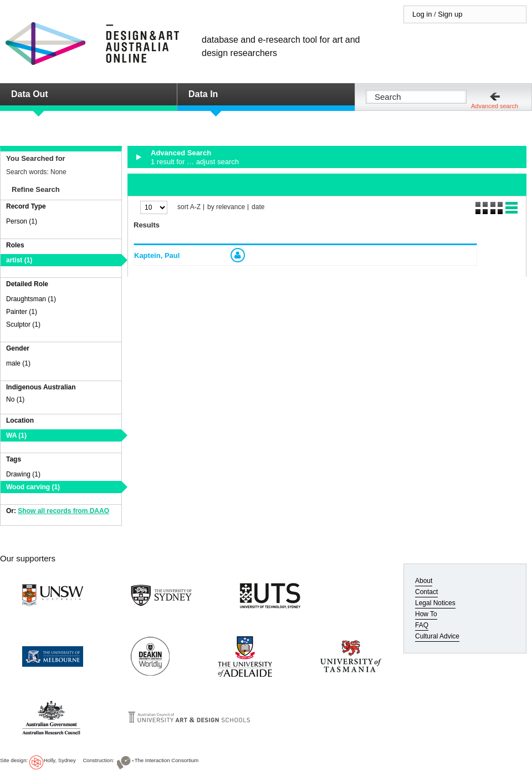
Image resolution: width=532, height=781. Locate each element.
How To (426, 614)
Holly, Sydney (60, 760)
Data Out (30, 94)
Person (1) (22, 221)
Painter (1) (22, 312)
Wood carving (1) (33, 487)
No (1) (15, 399)
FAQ (422, 625)
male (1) (18, 363)
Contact (426, 592)
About (424, 581)
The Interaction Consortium (167, 760)
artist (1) (19, 260)
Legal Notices (435, 603)
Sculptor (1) (23, 324)
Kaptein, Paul (157, 255)
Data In (203, 94)
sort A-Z (189, 207)
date (258, 207)
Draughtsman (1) (31, 299)
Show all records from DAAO (63, 511)
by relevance (226, 207)
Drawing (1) (23, 474)
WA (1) (16, 435)
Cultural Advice (437, 636)
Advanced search (495, 106)
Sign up (450, 14)
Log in (422, 14)
